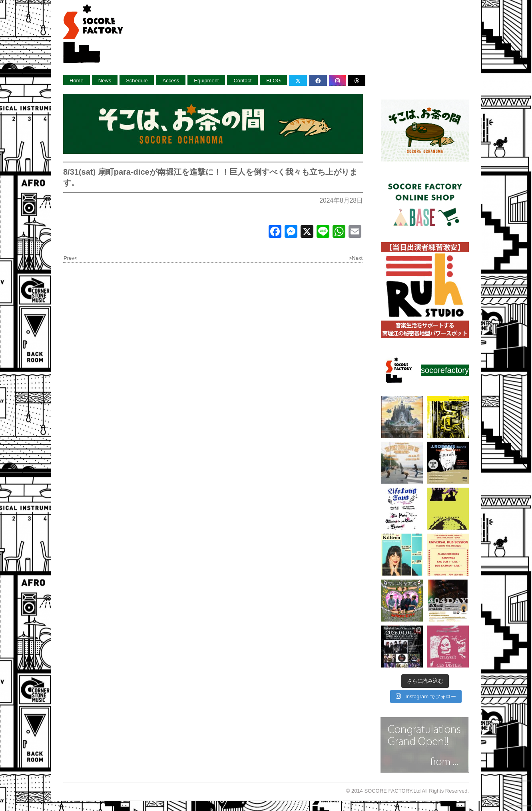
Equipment (206, 81)
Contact (242, 81)
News (105, 81)
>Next (356, 258)
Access (171, 81)
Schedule (137, 81)
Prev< (70, 258)
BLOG (273, 81)
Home (77, 81)
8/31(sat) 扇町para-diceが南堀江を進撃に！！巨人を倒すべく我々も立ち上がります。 (210, 177)
